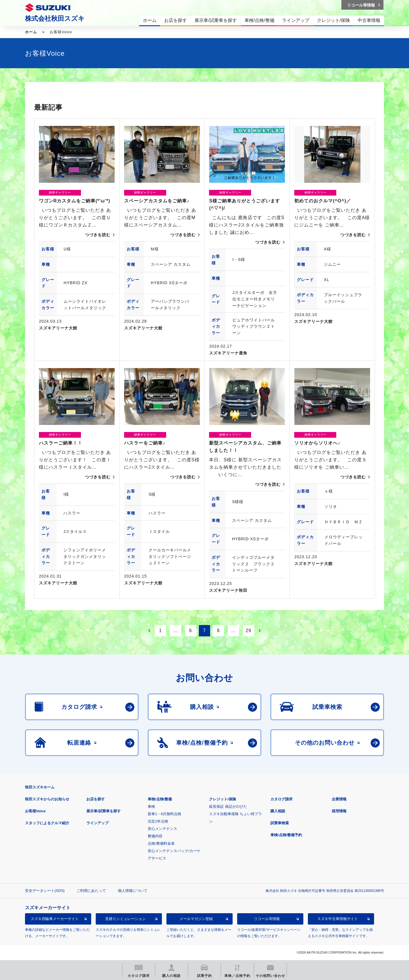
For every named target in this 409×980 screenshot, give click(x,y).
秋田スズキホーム (40, 787)
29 (249, 631)
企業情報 (339, 799)
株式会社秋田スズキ (55, 18)
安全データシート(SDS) (45, 891)
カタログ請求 (281, 799)
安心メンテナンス (162, 829)
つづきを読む (98, 235)
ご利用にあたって (91, 891)
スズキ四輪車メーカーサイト (55, 919)
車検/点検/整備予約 (286, 835)
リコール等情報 (267, 919)
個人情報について (133, 891)
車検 (151, 806)
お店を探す (96, 799)
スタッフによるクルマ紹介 (47, 823)
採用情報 (339, 811)
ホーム (31, 32)
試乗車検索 (280, 823)
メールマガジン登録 (196, 919)
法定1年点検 (158, 821)
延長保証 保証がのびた (228, 806)
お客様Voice (35, 811)
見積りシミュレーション (125, 919)
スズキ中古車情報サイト (338, 919)
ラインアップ (97, 823)
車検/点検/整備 (160, 799)
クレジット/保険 (223, 799)
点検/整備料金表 (161, 843)
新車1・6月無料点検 (164, 814)
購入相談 (278, 811)
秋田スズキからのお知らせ (47, 799)
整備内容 (155, 836)
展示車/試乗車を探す (104, 811)
